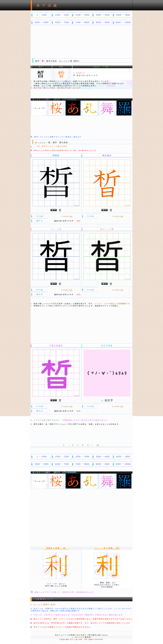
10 (98, 445)
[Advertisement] (81, 43)
